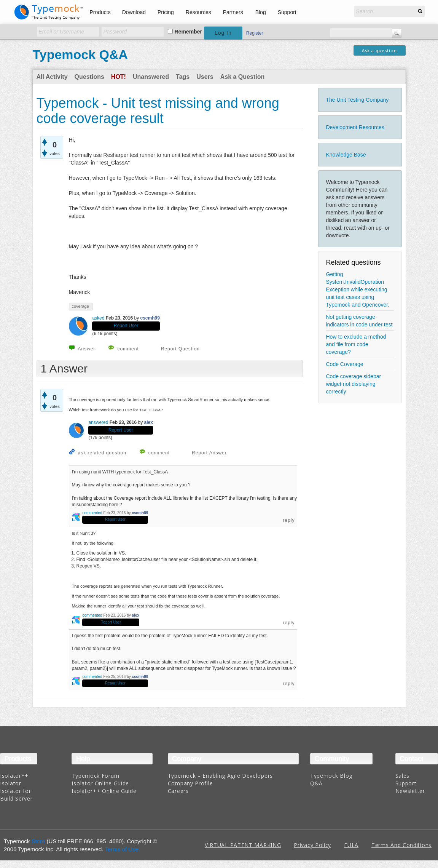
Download (134, 12)
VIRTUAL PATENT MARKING (243, 845)
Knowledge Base (346, 155)
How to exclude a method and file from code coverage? (356, 344)
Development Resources (355, 127)
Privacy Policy (312, 845)
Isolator (11, 783)
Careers (178, 791)
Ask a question (379, 50)
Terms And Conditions (401, 845)
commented (92, 513)
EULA (351, 845)
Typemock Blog (331, 776)
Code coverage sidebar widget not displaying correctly (354, 384)
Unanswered (151, 77)
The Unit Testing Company (358, 100)
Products (100, 12)
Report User (126, 326)
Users (205, 77)
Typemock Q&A (80, 54)
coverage (80, 306)
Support (287, 12)
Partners (233, 12)
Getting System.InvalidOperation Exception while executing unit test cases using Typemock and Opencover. (358, 289)
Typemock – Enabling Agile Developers (220, 776)
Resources (198, 12)
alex (149, 422)
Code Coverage (345, 364)
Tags (183, 77)
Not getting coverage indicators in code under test (359, 321)
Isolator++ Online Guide (104, 791)
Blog (261, 12)
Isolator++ (14, 776)
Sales (403, 776)
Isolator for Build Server (16, 795)
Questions (89, 77)
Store (38, 841)
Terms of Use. (122, 849)
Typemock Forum (95, 776)
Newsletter (410, 791)
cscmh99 (150, 318)
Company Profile (190, 783)
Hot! (119, 77)
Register (255, 33)
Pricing (166, 12)
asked (98, 318)
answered (98, 422)
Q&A (316, 783)
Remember (188, 32)
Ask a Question (242, 77)
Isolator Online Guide (100, 783)
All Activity (52, 77)
